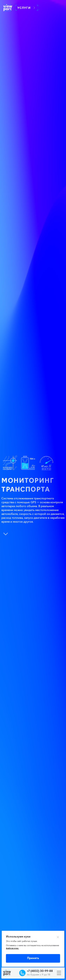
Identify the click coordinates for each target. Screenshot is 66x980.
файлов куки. (12, 948)
